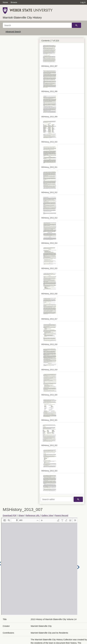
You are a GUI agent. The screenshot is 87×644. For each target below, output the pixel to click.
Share (21, 515)
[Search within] (56, 499)
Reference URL (33, 515)
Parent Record (62, 515)
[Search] (37, 25)
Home (5, 2)
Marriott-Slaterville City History (22, 17)
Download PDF (10, 515)
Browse (14, 2)
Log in (83, 2)
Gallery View (47, 515)
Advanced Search (13, 32)
